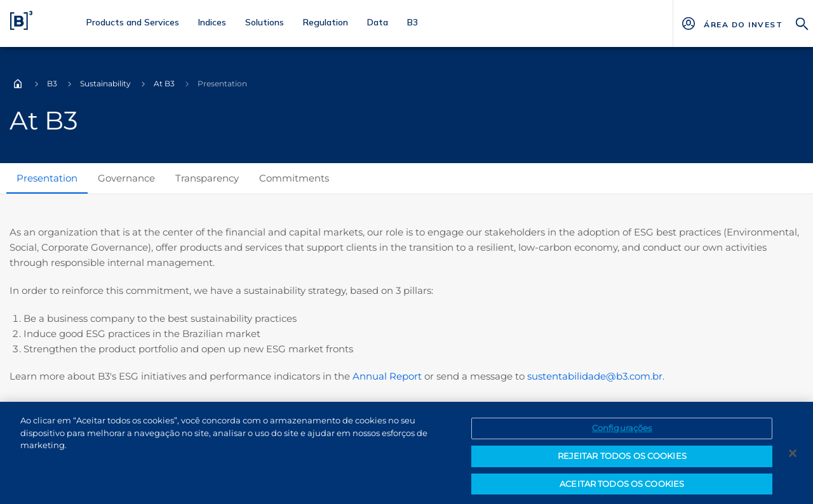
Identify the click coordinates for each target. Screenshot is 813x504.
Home (18, 84)
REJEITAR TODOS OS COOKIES (622, 461)
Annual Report (387, 376)
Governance (126, 178)
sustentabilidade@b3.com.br (595, 376)
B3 (52, 83)
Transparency (207, 178)
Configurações (622, 433)
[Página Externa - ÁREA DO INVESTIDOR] (743, 23)
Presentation (47, 178)
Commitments (294, 178)
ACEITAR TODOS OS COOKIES (622, 488)
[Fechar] (793, 458)
